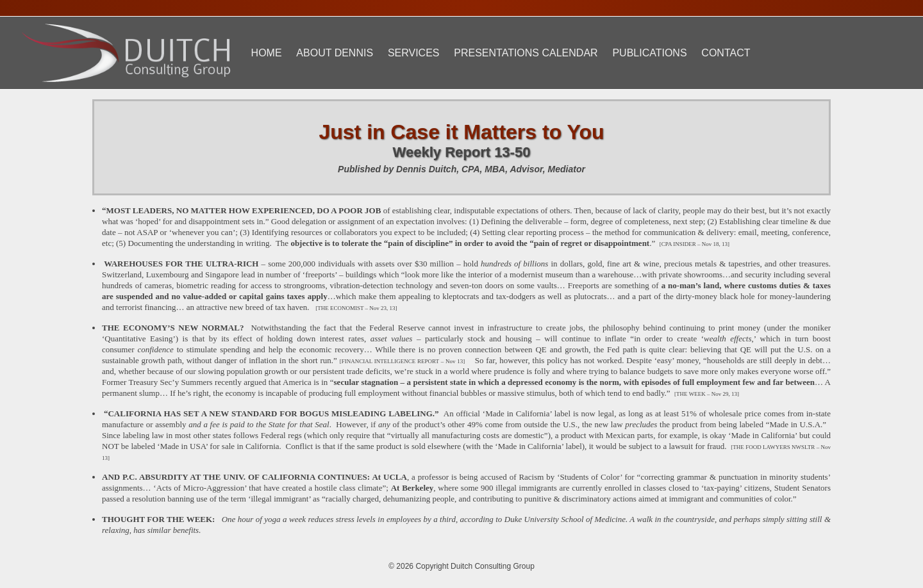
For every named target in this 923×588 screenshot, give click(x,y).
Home (267, 53)
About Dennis (335, 53)
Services (414, 53)
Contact (726, 53)
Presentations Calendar (526, 53)
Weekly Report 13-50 (462, 152)
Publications (649, 53)
